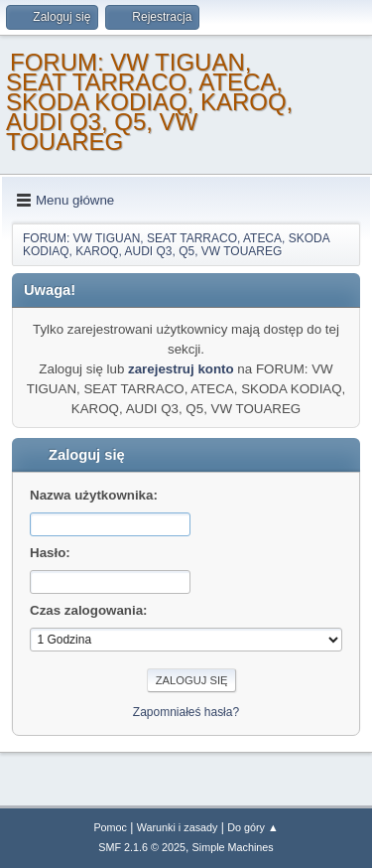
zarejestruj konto (181, 369)
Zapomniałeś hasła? (186, 712)
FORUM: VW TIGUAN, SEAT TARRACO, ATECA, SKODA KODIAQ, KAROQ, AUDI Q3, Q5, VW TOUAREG (149, 102)
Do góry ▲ (252, 827)
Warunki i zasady (178, 827)
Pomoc (110, 827)
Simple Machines (233, 847)
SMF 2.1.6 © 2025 (142, 847)
